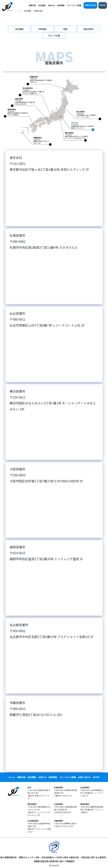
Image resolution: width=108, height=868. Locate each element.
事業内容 (32, 5)
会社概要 (42, 5)
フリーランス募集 (74, 5)
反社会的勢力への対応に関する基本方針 (60, 857)
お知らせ (51, 5)
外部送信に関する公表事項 (93, 857)
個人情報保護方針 (9, 857)
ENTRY (96, 777)
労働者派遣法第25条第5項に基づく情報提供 (54, 861)
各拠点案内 (88, 29)
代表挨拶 (42, 29)
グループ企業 (54, 36)
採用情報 (61, 5)
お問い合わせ (84, 777)
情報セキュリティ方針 (29, 857)
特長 (65, 29)
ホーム (12, 777)
